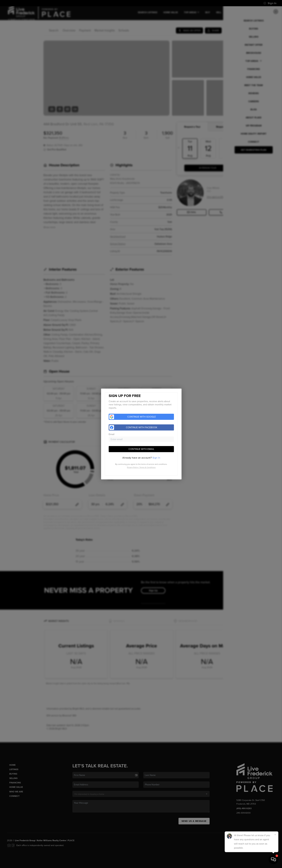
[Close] (275, 835)
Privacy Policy (133, 467)
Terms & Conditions (148, 467)
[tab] (141, 458)
